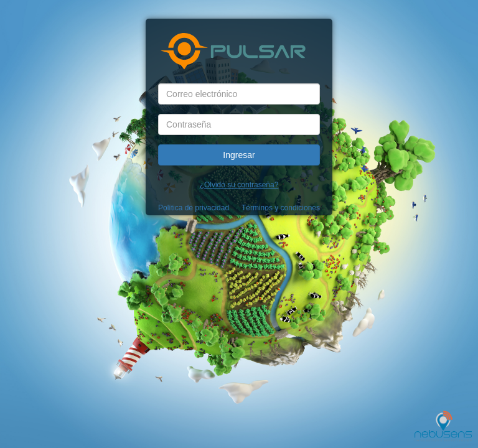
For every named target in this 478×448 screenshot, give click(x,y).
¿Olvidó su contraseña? (239, 185)
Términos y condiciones (281, 208)
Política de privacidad (194, 208)
